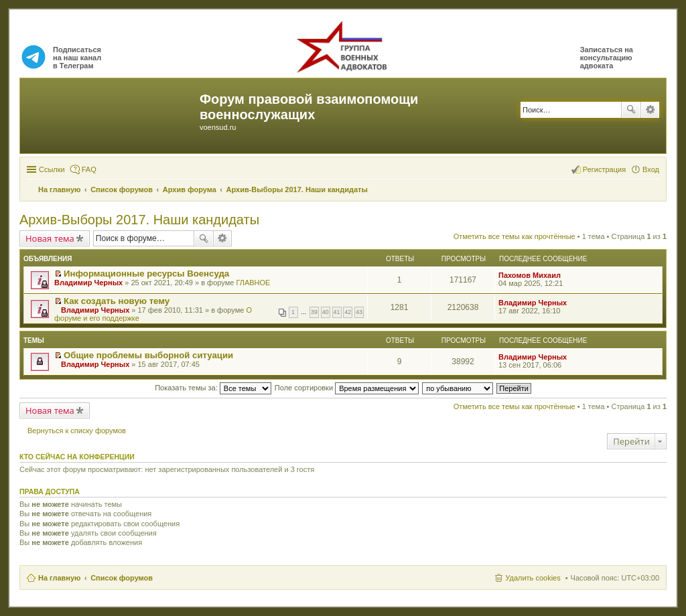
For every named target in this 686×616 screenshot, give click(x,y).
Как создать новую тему (117, 301)
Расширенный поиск (650, 110)
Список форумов (122, 578)
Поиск (631, 110)
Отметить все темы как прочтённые (514, 236)
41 (337, 312)
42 (348, 312)
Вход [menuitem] (651, 169)
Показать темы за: (213, 388)
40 (326, 312)
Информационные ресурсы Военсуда (146, 274)
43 (359, 312)
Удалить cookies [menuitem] (533, 578)
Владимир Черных (88, 283)
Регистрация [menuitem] (604, 169)
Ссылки (52, 169)
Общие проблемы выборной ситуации (148, 355)
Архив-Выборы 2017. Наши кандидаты (139, 220)
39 (314, 312)
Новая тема (50, 238)
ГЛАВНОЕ (253, 283)
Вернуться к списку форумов (77, 431)
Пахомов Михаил (530, 275)
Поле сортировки (347, 388)
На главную (59, 578)
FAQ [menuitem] (89, 169)
